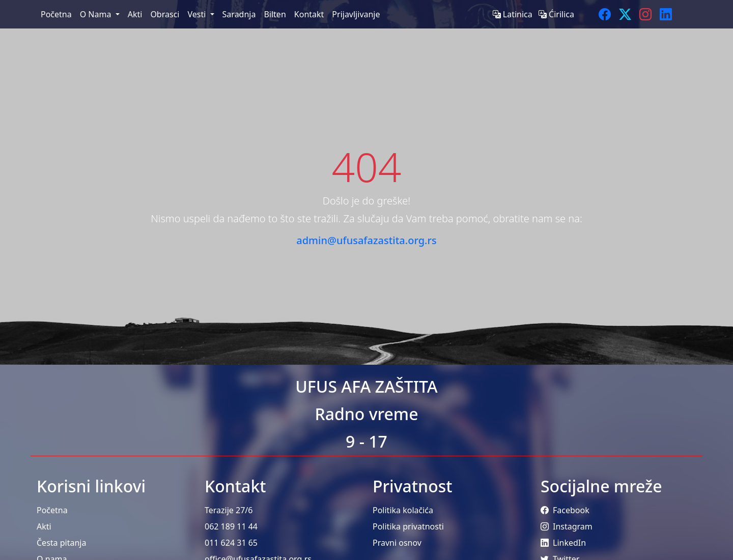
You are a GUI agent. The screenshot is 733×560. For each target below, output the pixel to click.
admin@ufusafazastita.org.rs (366, 240)
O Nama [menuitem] (97, 14)
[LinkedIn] (666, 14)
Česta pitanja (61, 543)
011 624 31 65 (231, 543)
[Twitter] (625, 14)
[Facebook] (605, 14)
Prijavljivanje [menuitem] (356, 14)
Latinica (514, 14)
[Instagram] (645, 14)
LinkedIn (563, 543)
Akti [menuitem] (135, 14)
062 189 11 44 (231, 526)
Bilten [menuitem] (275, 14)
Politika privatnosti (408, 526)
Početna (52, 510)
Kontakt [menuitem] (309, 14)
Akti (44, 526)
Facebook (565, 510)
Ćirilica (556, 14)
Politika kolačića (403, 510)
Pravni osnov (397, 543)
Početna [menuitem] (56, 14)
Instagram (567, 526)
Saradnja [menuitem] (239, 14)
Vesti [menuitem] (198, 14)
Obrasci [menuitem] (165, 14)
